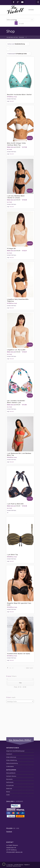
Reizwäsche (9, 779)
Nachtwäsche (10, 782)
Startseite (21, 37)
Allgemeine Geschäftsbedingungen (15, 751)
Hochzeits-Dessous (11, 776)
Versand (12, 101)
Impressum (9, 754)
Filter (20, 683)
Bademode (9, 788)
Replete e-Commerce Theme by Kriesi (18, 865)
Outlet (8, 795)
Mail (22, 2)
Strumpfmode (10, 785)
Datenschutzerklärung (12, 763)
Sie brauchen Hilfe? (20, 740)
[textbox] (20, 701)
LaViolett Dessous (19, 865)
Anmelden (31, 10)
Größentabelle (10, 766)
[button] (4, 864)
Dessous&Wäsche (11, 773)
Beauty (8, 792)
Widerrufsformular (11, 757)
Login (38, 2)
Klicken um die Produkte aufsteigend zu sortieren (8, 49)
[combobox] (20, 701)
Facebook (14, 2)
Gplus (18, 2)
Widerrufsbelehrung (12, 760)
